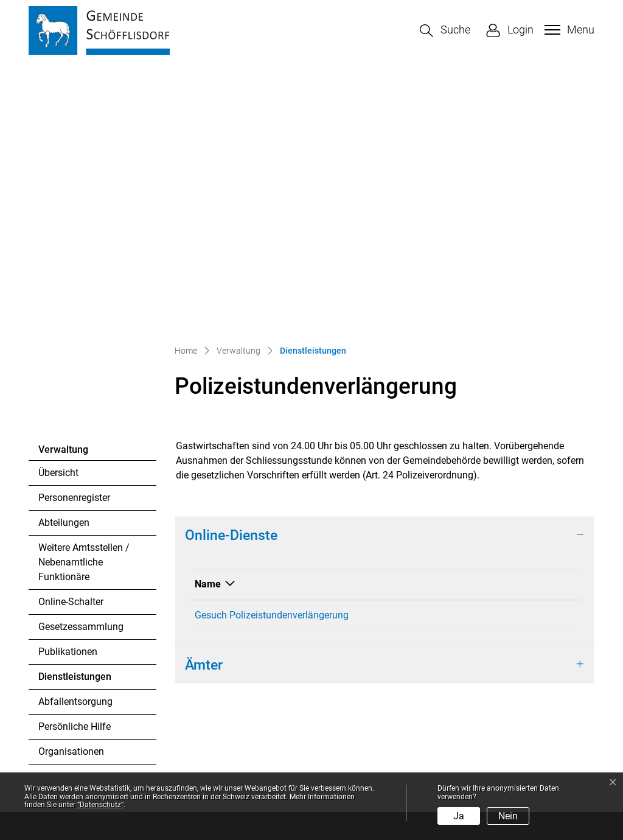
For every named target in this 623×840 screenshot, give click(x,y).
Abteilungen (64, 263)
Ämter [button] (204, 410)
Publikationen (68, 392)
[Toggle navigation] (568, 30)
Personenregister (74, 238)
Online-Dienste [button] (231, 276)
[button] (445, 31)
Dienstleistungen (75, 421)
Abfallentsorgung (75, 442)
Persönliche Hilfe (75, 467)
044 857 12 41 (96, 675)
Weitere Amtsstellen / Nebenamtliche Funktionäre (84, 303)
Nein (508, 816)
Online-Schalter (71, 342)
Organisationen (71, 492)
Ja (459, 816)
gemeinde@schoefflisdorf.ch (121, 690)
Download (496, 325)
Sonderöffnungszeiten (367, 744)
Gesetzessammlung (81, 367)
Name (208, 325)
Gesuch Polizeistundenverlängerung (272, 356)
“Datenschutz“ (100, 805)
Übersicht (58, 213)
